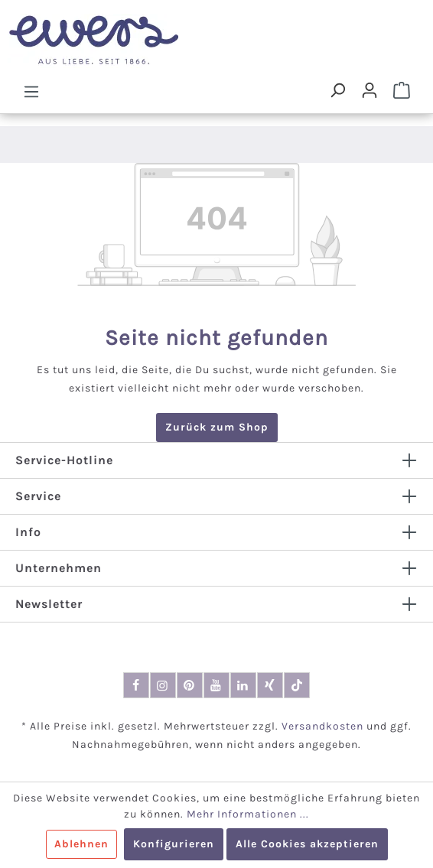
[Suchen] (337, 90)
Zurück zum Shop (217, 427)
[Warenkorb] (402, 90)
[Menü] (31, 91)
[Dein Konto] (370, 90)
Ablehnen (81, 844)
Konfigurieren (174, 844)
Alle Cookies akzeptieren (307, 844)
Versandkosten (322, 726)
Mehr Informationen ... (248, 814)
